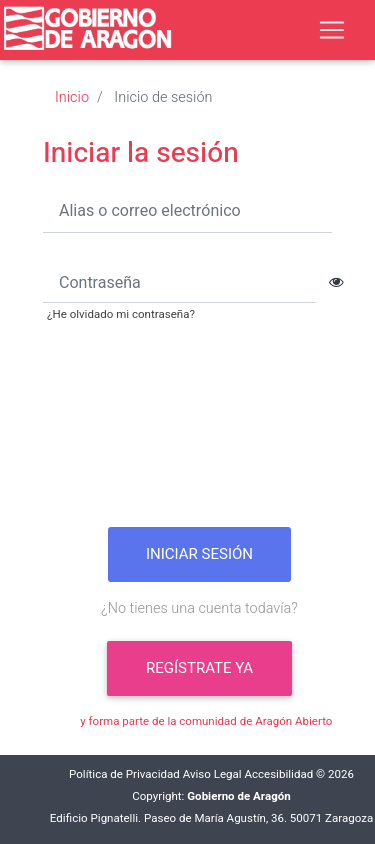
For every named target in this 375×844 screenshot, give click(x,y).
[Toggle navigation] (332, 30)
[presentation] (200, 432)
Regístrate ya (199, 668)
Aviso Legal (212, 774)
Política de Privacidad (124, 774)
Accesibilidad (278, 774)
